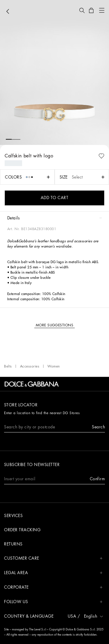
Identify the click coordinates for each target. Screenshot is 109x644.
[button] (82, 10)
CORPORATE (53, 587)
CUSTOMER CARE (53, 558)
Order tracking (22, 530)
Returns (13, 544)
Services (13, 516)
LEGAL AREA (53, 573)
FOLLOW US (53, 602)
